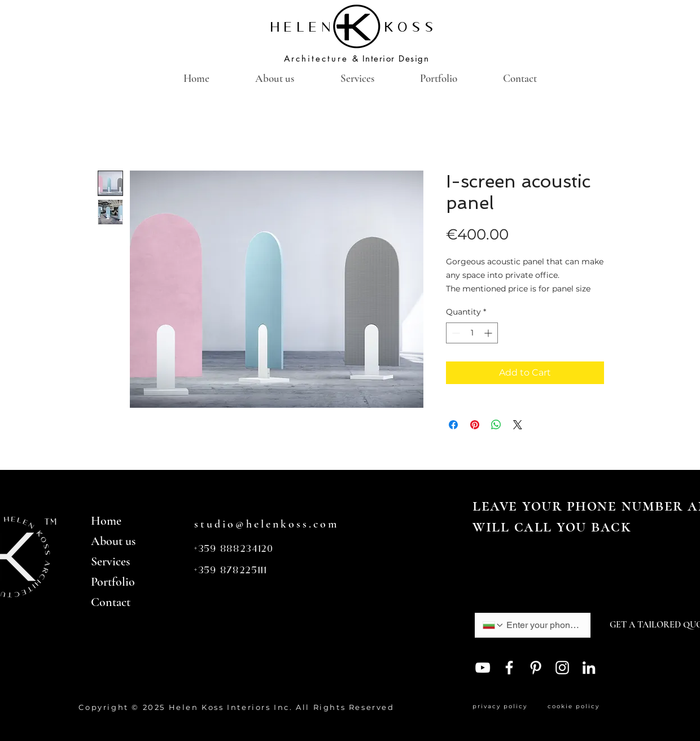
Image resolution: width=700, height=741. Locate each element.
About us (113, 541)
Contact (111, 602)
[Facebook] (509, 668)
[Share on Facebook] (453, 425)
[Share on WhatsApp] (496, 425)
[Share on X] (518, 425)
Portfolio (113, 582)
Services (110, 561)
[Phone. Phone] (543, 625)
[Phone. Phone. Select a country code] (493, 625)
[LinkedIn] (589, 668)
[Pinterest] (536, 668)
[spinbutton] (472, 333)
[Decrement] (455, 333)
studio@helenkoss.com (266, 524)
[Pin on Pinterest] (475, 425)
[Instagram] (562, 668)
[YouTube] (483, 668)
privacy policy (503, 706)
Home (106, 521)
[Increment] (489, 333)
